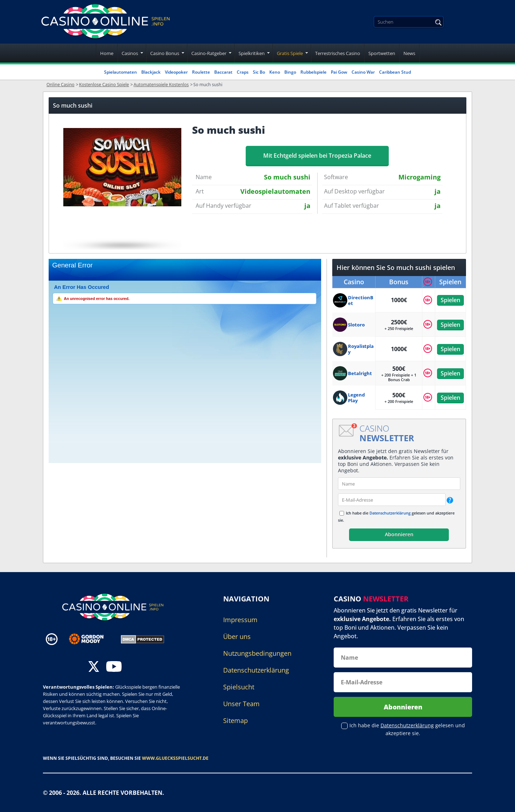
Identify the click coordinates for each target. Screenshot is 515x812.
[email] (392, 500)
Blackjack (151, 72)
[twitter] (94, 667)
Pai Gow (339, 72)
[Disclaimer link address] (91, 639)
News (409, 53)
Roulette (201, 72)
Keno (275, 72)
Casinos (130, 53)
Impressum (240, 620)
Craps (243, 72)
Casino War (363, 72)
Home (107, 53)
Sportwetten (382, 53)
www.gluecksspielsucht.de (175, 758)
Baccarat (223, 72)
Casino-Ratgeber (209, 53)
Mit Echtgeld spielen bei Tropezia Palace (317, 156)
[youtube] (114, 667)
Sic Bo (259, 72)
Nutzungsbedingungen (257, 653)
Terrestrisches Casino (338, 53)
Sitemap (236, 720)
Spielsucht (239, 687)
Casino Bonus (165, 53)
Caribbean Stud (395, 72)
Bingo (290, 72)
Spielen (450, 300)
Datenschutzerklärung (390, 513)
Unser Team (241, 704)
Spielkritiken (252, 53)
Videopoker (176, 72)
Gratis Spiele (290, 53)
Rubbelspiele (313, 72)
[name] (399, 484)
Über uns (237, 636)
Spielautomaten (121, 72)
